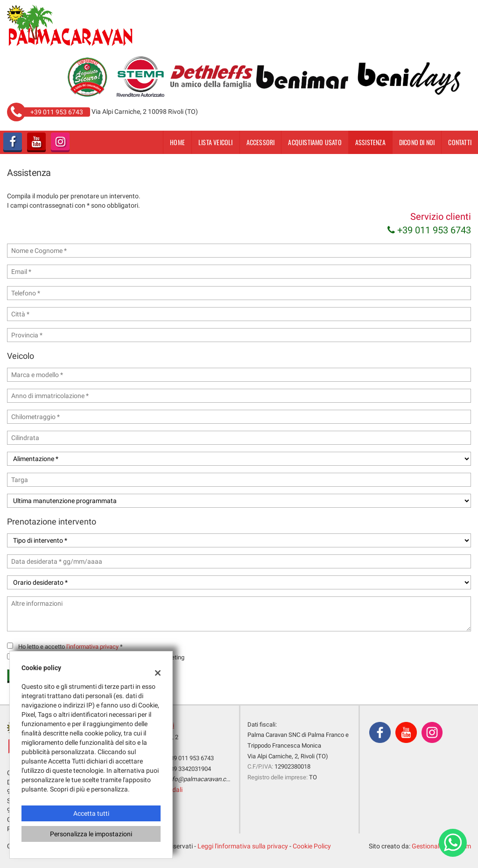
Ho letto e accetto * (70, 647)
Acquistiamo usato (315, 142)
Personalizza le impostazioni (91, 834)
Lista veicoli (216, 142)
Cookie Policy (312, 846)
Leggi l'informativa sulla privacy (243, 846)
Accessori (261, 142)
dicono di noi (417, 142)
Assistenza (370, 142)
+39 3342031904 (189, 769)
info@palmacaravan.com (201, 779)
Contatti (460, 142)
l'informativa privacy (92, 647)
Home (177, 142)
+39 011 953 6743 (429, 230)
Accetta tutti (91, 813)
